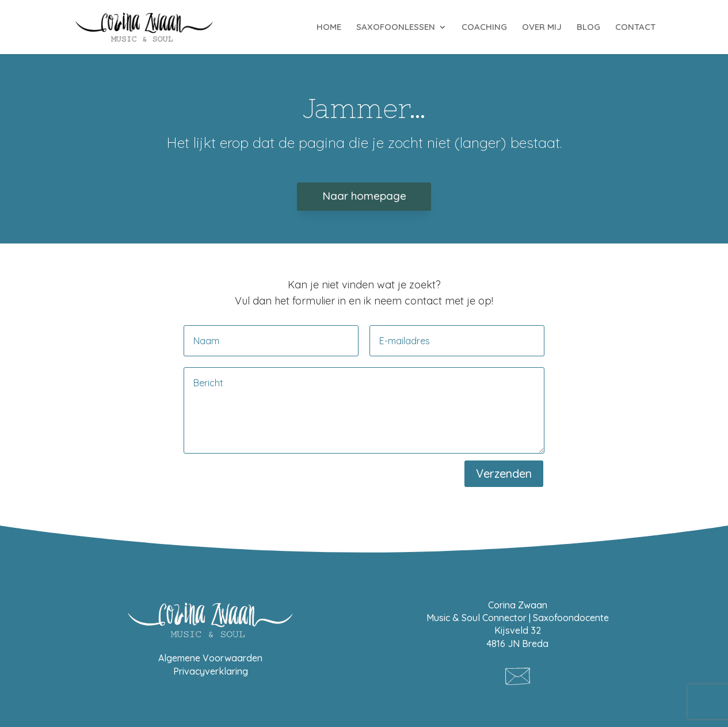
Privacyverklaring (211, 671)
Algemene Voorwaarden (210, 658)
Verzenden (504, 473)
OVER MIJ (542, 28)
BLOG (588, 28)
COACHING (484, 28)
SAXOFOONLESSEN (396, 28)
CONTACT (635, 28)
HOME (329, 28)
